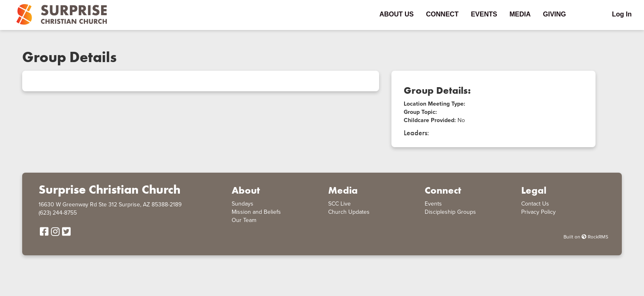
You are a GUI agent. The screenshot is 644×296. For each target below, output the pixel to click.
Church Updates (349, 212)
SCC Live (339, 204)
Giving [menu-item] (554, 14)
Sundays (243, 204)
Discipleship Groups (450, 212)
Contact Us (535, 204)
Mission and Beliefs (256, 212)
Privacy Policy (538, 212)
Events (433, 204)
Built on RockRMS (586, 237)
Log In (622, 14)
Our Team (244, 220)
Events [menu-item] (484, 14)
